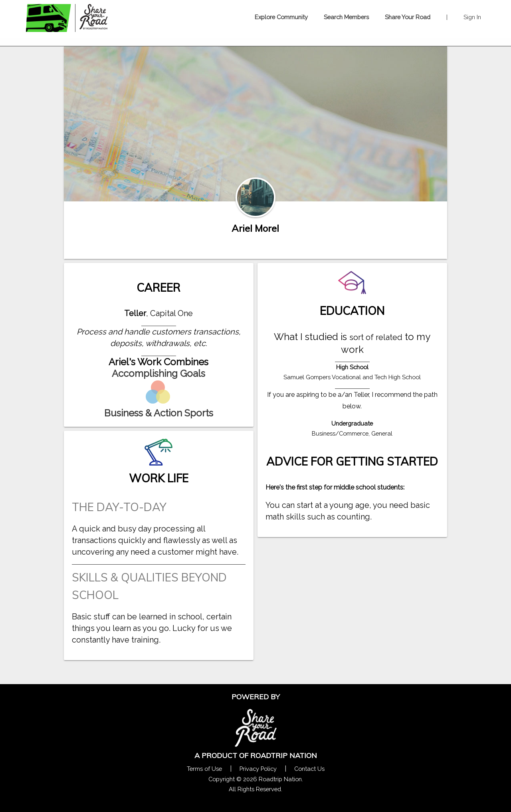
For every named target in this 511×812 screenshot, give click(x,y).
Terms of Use (204, 769)
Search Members (346, 17)
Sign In (472, 17)
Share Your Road (408, 17)
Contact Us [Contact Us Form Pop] (309, 769)
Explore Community (281, 17)
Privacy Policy (258, 769)
